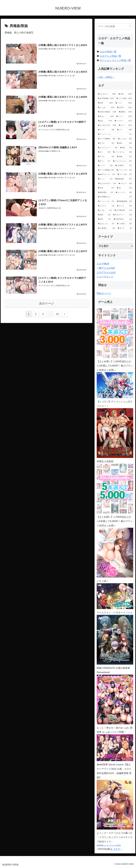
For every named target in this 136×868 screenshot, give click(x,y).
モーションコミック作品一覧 (115, 60)
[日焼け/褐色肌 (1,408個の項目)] (107, 112)
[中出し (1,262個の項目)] (106, 116)
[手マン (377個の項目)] (104, 161)
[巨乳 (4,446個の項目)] (125, 94)
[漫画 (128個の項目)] (104, 215)
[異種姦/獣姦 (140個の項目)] (124, 201)
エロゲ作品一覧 (108, 52)
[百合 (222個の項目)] (106, 188)
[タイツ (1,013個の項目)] (125, 125)
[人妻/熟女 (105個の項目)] (107, 228)
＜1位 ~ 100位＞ (106, 77)
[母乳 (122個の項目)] (105, 219)
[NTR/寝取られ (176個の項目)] (115, 197)
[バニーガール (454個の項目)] (122, 152)
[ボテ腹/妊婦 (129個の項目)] (123, 210)
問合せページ (104, 293)
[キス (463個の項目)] (104, 152)
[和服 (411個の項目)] (124, 157)
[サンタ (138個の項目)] (124, 206)
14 (57, 314)
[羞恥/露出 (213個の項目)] (106, 193)
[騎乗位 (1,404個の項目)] (125, 112)
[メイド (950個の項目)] (106, 130)
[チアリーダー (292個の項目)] (124, 170)
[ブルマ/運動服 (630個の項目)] (107, 139)
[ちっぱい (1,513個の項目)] (106, 108)
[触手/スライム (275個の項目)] (106, 175)
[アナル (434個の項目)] (106, 157)
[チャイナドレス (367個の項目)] (122, 161)
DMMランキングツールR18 (110, 845)
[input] (115, 26)
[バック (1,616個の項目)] (124, 103)
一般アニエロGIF (106, 268)
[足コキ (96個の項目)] (125, 228)
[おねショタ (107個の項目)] (106, 224)
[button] (130, 26)
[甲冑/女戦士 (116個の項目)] (123, 219)
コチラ (116, 849)
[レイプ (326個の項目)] (105, 166)
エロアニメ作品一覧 (110, 56)
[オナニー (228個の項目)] (125, 184)
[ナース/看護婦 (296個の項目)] (106, 170)
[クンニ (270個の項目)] (105, 179)
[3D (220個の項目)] (124, 188)
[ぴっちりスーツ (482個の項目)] (108, 148)
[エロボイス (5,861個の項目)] (107, 94)
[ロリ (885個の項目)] (124, 130)
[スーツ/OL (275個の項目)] (125, 175)
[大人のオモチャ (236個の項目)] (107, 184)
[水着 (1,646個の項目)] (105, 103)
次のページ (47, 304)
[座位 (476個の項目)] (126, 148)
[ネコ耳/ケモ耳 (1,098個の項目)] (107, 125)
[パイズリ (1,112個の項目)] (123, 121)
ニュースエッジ (105, 277)
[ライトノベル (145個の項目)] (106, 201)
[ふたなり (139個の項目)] (106, 206)
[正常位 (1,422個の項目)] (124, 108)
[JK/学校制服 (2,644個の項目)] (106, 99)
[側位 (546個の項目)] (124, 143)
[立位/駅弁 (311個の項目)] (124, 166)
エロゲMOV (103, 264)
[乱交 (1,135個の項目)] (105, 121)
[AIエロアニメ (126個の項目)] (123, 215)
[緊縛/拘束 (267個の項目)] (124, 179)
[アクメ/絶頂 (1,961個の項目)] (124, 99)
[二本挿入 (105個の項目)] (124, 224)
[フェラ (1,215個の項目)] (124, 116)
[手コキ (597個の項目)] (106, 143)
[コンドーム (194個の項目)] (124, 193)
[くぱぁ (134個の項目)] (105, 210)
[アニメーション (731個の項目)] (115, 134)
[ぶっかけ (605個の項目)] (125, 139)
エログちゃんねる (106, 272)
